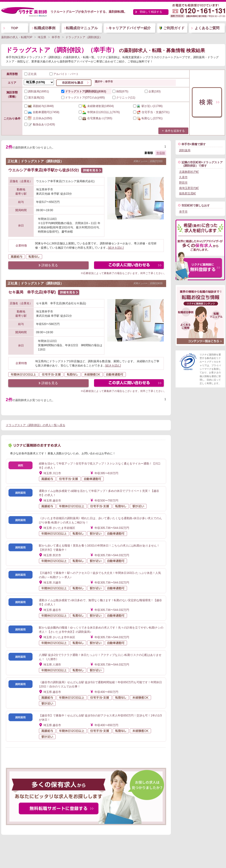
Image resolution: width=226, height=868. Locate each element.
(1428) (40, 124)
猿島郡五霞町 (188, 193)
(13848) (39, 106)
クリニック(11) (124, 98)
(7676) (99, 112)
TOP (14, 28)
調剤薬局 (185, 150)
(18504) (96, 106)
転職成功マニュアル (82, 28)
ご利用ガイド (174, 28)
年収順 (161, 153)
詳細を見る (50, 265)
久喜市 (183, 177)
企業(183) (153, 91)
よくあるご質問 (207, 28)
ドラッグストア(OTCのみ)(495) (83, 98)
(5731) (151, 112)
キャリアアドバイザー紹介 (130, 28)
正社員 (30, 74)
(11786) (148, 106)
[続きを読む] (116, 248)
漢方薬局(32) (34, 98)
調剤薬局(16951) (37, 91)
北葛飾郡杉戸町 (189, 172)
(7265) (96, 118)
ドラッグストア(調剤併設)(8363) (84, 91)
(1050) (38, 118)
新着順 (149, 153)
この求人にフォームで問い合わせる (129, 266)
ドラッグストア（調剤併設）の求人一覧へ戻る (36, 425)
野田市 (183, 183)
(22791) (148, 118)
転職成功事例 (45, 28)
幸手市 (183, 212)
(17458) (42, 112)
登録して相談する (151, 12)
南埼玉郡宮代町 (189, 188)
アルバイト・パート (64, 74)
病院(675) (120, 91)
